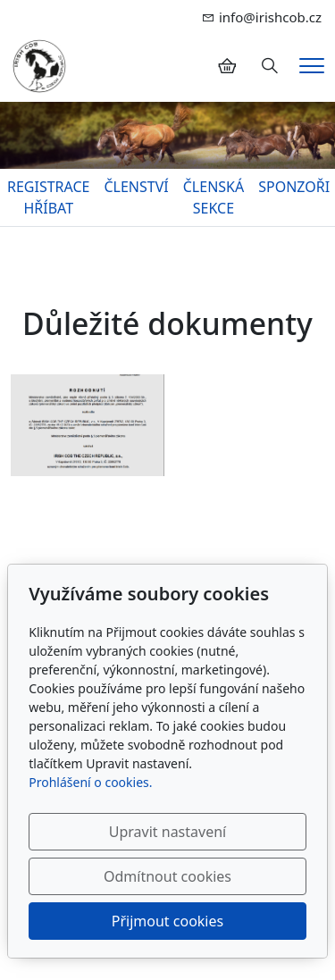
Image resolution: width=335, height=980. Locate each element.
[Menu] (312, 66)
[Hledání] (270, 66)
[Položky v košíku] (227, 66)
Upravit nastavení (167, 832)
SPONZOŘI (294, 187)
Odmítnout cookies (167, 876)
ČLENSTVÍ (136, 187)
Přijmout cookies (167, 921)
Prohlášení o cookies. (90, 782)
